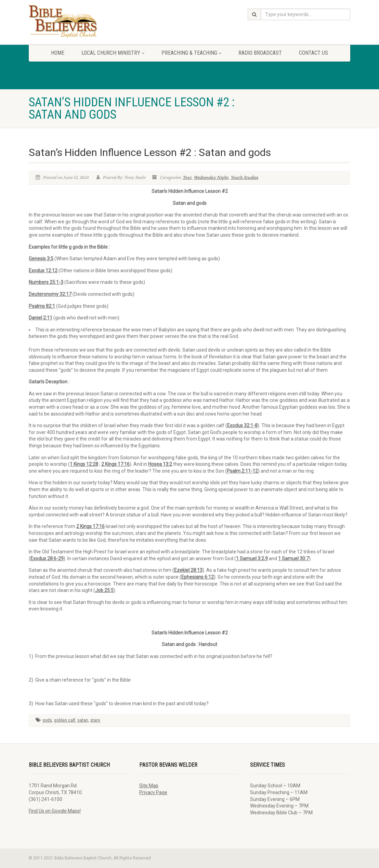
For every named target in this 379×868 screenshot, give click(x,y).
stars (95, 720)
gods (47, 720)
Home (58, 53)
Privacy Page (153, 792)
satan (83, 720)
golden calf (65, 720)
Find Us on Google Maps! (55, 811)
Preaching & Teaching (191, 53)
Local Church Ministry (113, 53)
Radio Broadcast (260, 53)
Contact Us (313, 53)
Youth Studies (244, 177)
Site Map (149, 786)
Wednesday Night (211, 177)
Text (187, 177)
